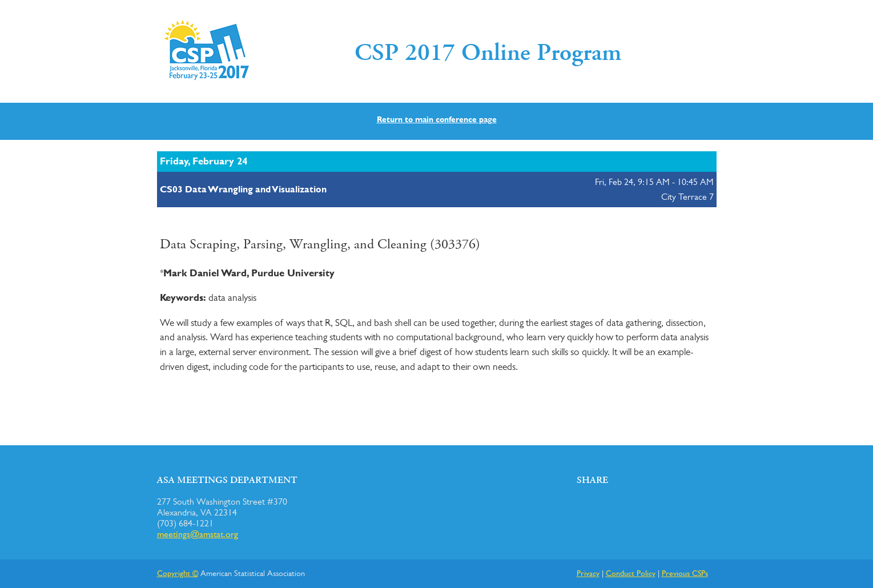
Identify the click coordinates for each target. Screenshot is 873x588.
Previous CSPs (685, 573)
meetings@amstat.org (198, 534)
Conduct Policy (631, 573)
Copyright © (178, 573)
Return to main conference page (437, 119)
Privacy (588, 573)
